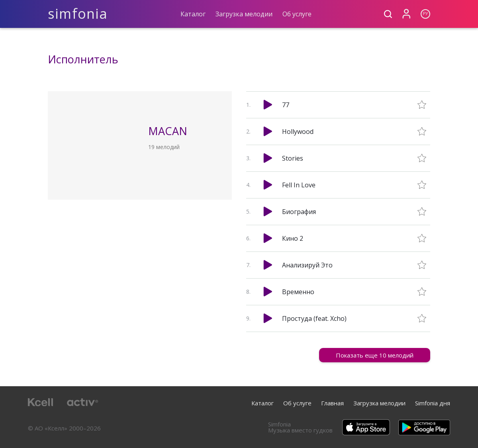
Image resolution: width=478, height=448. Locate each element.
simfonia (78, 14)
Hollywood (298, 132)
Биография (299, 212)
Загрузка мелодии (244, 14)
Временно (298, 292)
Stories (293, 158)
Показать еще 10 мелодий (375, 355)
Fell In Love (299, 185)
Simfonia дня (433, 403)
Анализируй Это (307, 265)
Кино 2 (293, 238)
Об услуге (297, 14)
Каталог (193, 14)
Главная (332, 403)
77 (286, 105)
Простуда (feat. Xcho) (314, 318)
